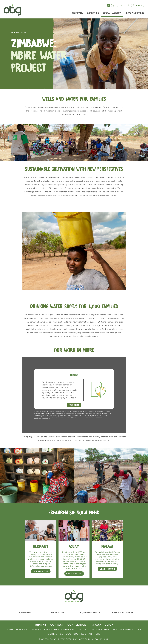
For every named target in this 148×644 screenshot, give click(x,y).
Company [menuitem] (78, 13)
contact (57, 625)
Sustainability (90, 613)
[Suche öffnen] (138, 5)
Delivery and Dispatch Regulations (115, 629)
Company (25, 613)
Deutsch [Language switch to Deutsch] (109, 5)
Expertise (58, 613)
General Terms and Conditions (53, 629)
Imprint (41, 625)
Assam (74, 546)
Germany (41, 546)
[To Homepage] (11, 9)
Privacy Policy (101, 625)
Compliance (77, 625)
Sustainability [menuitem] (112, 13)
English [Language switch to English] (113, 5)
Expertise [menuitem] (93, 13)
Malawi (107, 546)
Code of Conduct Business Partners (74, 634)
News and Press (123, 613)
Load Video (74, 405)
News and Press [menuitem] (134, 13)
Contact (123, 5)
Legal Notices (17, 629)
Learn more (74, 574)
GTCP (83, 629)
